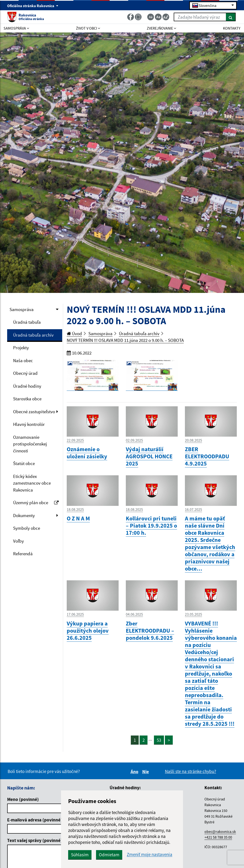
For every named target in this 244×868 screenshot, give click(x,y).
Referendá (23, 554)
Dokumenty (24, 515)
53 (159, 740)
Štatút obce (24, 463)
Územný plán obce (36, 503)
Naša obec (23, 360)
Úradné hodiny (27, 386)
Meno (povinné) (23, 799)
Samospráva (22, 309)
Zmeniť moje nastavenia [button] (150, 855)
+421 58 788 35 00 (218, 837)
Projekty (21, 348)
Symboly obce (27, 528)
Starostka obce (27, 399)
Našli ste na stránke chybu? (191, 771)
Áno (135, 772)
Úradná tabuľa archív (33, 335)
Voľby (18, 541)
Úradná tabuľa (27, 322)
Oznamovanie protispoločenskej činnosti (30, 444)
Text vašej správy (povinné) (35, 840)
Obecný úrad (25, 373)
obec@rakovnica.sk (220, 831)
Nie (146, 772)
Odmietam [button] (109, 855)
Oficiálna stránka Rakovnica (33, 6)
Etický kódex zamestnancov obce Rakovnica (32, 483)
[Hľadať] (231, 17)
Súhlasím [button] (80, 855)
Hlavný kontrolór (29, 424)
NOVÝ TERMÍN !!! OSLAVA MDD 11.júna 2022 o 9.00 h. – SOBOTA (125, 340)
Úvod (74, 333)
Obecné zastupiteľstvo (34, 412)
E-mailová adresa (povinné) (35, 820)
